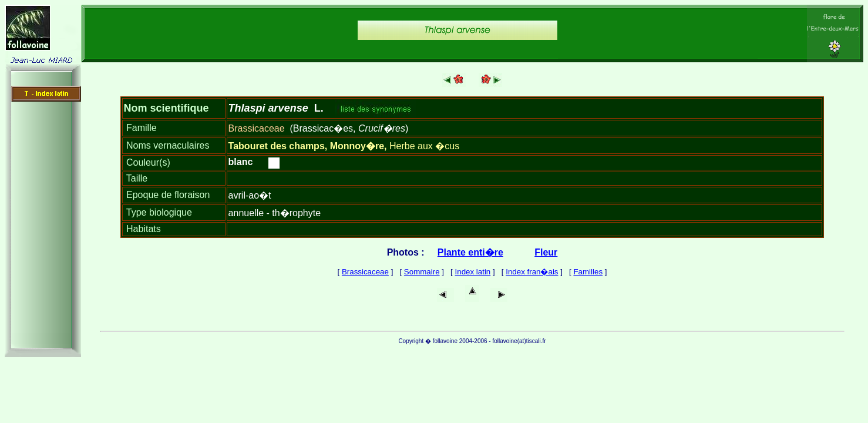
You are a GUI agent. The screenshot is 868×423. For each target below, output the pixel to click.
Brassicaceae (365, 272)
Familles (588, 272)
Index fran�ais (532, 272)
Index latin (473, 272)
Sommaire (422, 272)
